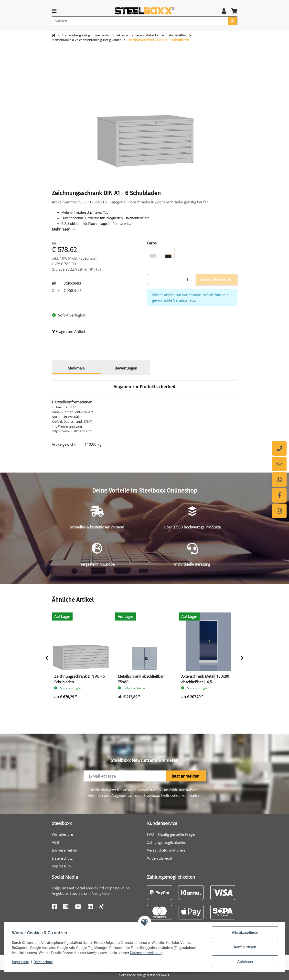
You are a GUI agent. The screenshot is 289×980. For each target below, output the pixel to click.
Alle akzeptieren (245, 933)
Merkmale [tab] (76, 368)
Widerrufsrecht (160, 858)
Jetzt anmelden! (186, 776)
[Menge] (171, 279)
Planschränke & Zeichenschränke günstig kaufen (168, 202)
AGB (55, 842)
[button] (224, 11)
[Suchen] (140, 21)
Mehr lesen (63, 229)
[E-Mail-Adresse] (125, 776)
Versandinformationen (166, 850)
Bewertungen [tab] (126, 368)
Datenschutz (62, 858)
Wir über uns (63, 834)
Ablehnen (245, 962)
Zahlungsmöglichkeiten (167, 842)
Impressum (61, 866)
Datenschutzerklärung (147, 953)
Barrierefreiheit (65, 850)
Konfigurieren (245, 947)
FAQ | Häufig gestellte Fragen (172, 834)
